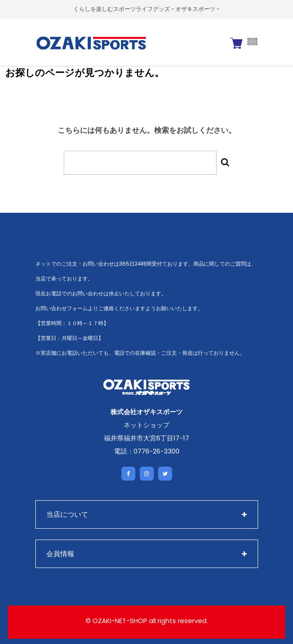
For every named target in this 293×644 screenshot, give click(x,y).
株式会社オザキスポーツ (146, 412)
